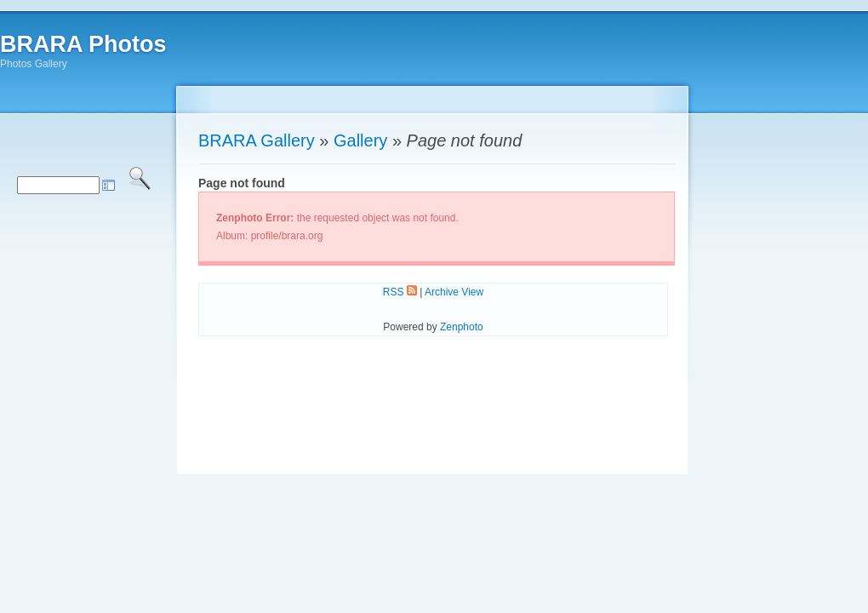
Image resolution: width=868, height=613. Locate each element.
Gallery (360, 140)
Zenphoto (462, 327)
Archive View (454, 292)
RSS (400, 292)
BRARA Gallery (257, 140)
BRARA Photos (83, 44)
